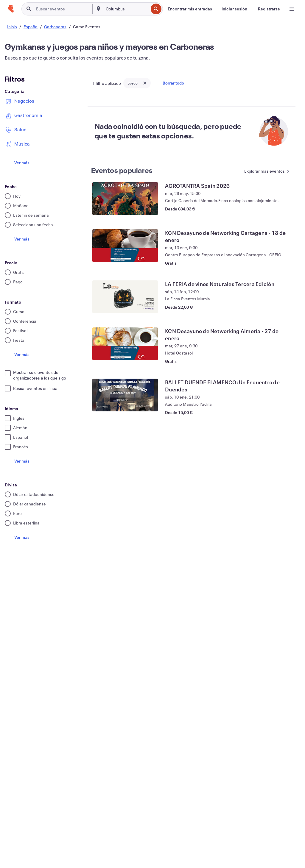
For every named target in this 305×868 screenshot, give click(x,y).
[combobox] (127, 9)
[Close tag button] (145, 83)
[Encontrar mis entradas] (190, 9)
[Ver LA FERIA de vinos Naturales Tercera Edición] (125, 297)
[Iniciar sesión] (234, 9)
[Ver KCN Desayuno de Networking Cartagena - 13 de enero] (125, 246)
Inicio (12, 27)
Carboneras (55, 27)
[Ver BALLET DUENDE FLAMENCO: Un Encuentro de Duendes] (125, 395)
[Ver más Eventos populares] (267, 172)
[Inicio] (11, 9)
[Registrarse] (269, 9)
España (31, 27)
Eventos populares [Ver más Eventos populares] (122, 170)
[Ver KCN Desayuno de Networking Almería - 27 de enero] (125, 344)
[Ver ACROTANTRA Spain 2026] (125, 199)
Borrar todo (173, 83)
